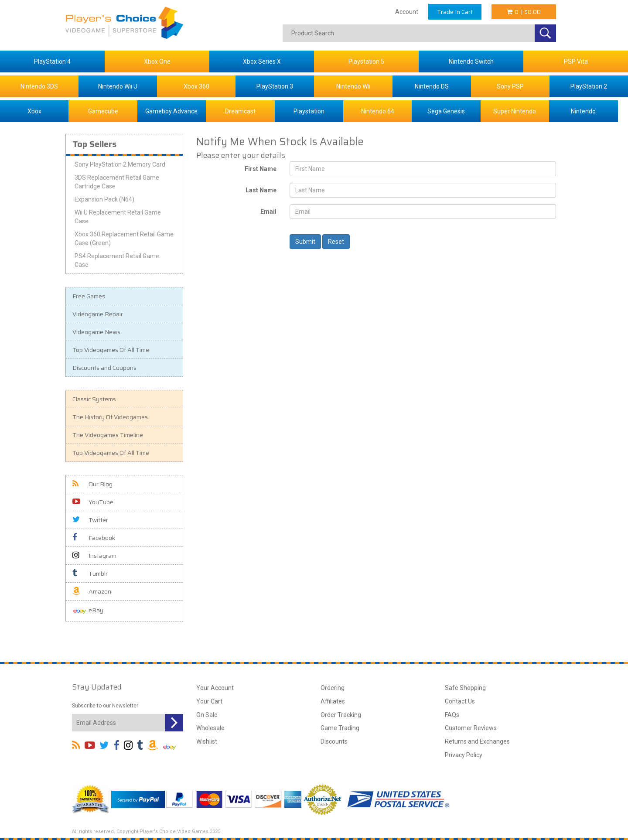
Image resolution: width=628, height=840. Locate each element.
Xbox (34, 111)
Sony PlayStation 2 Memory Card (120, 164)
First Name (261, 169)
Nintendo (583, 111)
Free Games (89, 296)
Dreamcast (240, 111)
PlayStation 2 (589, 86)
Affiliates (333, 701)
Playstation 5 (366, 61)
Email (268, 212)
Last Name (261, 190)
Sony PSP (510, 86)
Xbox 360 (196, 86)
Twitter (90, 520)
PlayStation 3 (275, 86)
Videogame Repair (98, 314)
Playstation (309, 111)
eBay (88, 611)
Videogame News (96, 332)
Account (407, 12)
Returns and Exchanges (477, 741)
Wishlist (207, 741)
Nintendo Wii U (118, 86)
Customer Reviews (471, 728)
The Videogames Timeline (108, 435)
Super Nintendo (515, 111)
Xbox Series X (262, 61)
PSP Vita (576, 61)
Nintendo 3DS (39, 86)
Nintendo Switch (471, 61)
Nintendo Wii (353, 86)
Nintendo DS (432, 86)
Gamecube (103, 111)
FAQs (452, 715)
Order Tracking (341, 715)
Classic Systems (94, 399)
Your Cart (209, 701)
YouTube (93, 502)
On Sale (207, 715)
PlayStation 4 (52, 61)
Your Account (215, 688)
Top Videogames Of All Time (111, 350)
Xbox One (157, 61)
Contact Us (460, 701)
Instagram (94, 556)
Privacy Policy (464, 755)
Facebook (94, 538)
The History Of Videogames (110, 417)
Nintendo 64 (378, 111)
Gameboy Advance (171, 111)
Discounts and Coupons (104, 368)
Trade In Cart (455, 12)
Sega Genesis (446, 111)
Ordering (333, 688)
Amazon (92, 591)
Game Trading (340, 728)
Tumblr (90, 574)
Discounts (334, 741)
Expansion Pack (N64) (104, 199)
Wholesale (210, 728)
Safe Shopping (465, 688)
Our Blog (92, 484)
